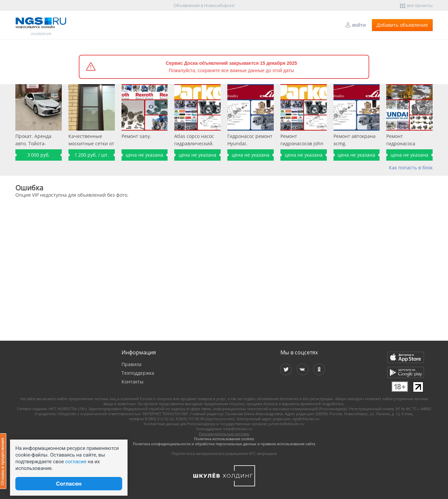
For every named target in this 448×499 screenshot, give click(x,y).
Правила (132, 364)
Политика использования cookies (224, 439)
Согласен (69, 484)
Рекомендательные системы (224, 434)
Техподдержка (138, 373)
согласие (76, 462)
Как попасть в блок (411, 168)
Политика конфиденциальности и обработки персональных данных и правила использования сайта (224, 444)
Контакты (133, 382)
